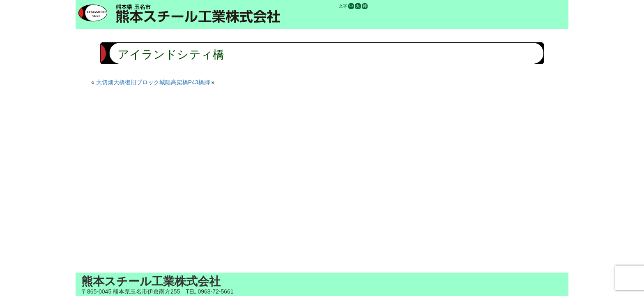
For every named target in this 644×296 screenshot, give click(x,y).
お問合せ (525, 6)
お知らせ (444, 6)
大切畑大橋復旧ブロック (128, 82)
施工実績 (498, 6)
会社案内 (416, 6)
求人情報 (471, 6)
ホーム (389, 6)
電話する (553, 6)
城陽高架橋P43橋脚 (185, 82)
